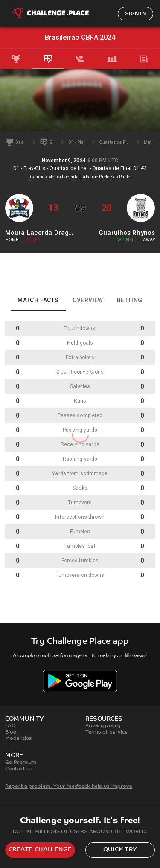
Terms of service (107, 732)
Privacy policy (103, 726)
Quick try (120, 850)
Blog (11, 732)
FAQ (10, 726)
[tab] (16, 59)
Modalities (19, 739)
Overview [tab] (88, 300)
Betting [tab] (130, 300)
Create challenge (40, 850)
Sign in (135, 13)
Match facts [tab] (38, 300)
